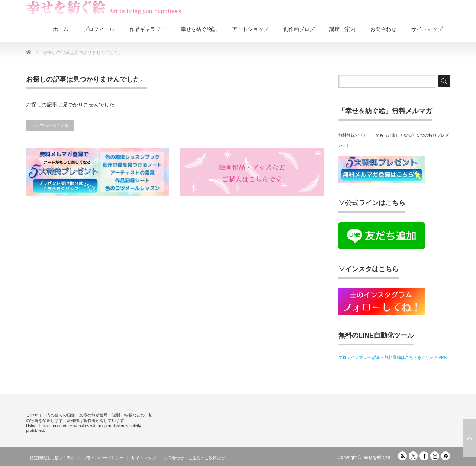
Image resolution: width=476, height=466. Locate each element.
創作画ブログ (299, 29)
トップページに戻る (50, 125)
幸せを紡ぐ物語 (199, 29)
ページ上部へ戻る (469, 438)
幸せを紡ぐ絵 (377, 457)
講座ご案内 (342, 29)
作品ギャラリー (148, 29)
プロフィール (99, 29)
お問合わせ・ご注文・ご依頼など (194, 458)
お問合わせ (383, 29)
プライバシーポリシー (103, 458)
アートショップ (250, 29)
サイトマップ (427, 29)
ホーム (61, 29)
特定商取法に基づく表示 (52, 458)
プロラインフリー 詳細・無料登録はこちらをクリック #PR (393, 357)
